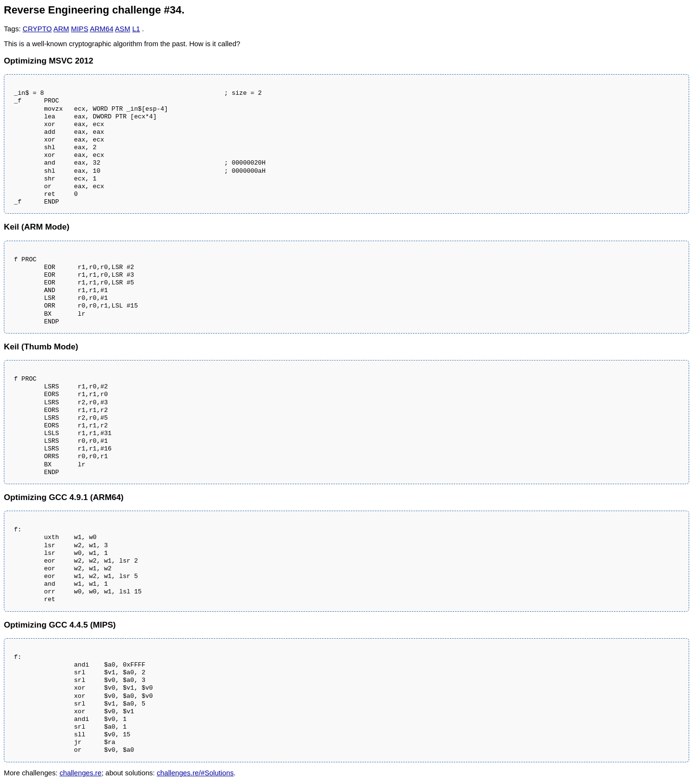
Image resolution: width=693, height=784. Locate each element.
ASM (123, 29)
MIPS (80, 29)
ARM (61, 29)
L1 (136, 29)
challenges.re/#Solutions (195, 773)
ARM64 (102, 29)
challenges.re (81, 773)
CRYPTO (37, 29)
